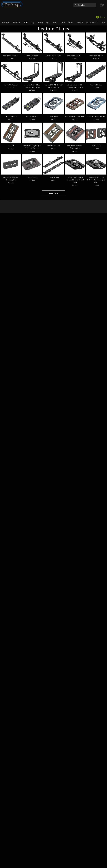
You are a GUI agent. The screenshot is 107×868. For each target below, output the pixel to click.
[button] (103, 5)
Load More (53, 193)
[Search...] (85, 5)
